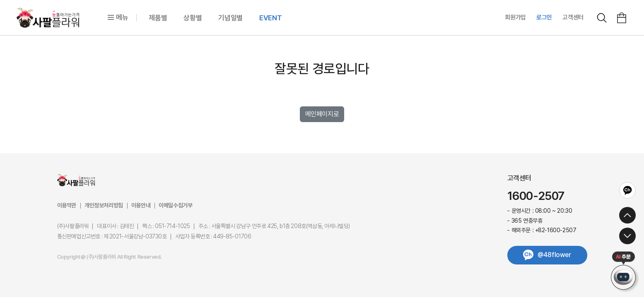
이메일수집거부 (175, 205)
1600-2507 (536, 196)
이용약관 (67, 205)
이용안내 (141, 205)
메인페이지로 (322, 114)
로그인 (544, 17)
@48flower (554, 255)
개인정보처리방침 (104, 205)
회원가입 (515, 17)
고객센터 (573, 17)
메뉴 (118, 17)
